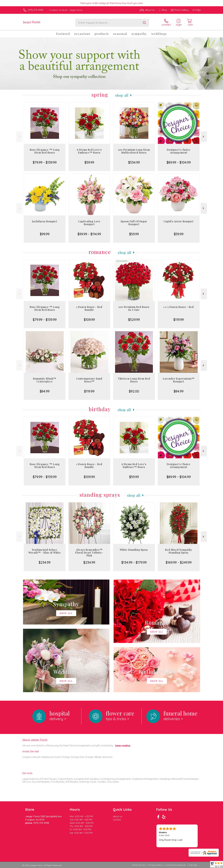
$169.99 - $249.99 (179, 562)
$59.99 (89, 162)
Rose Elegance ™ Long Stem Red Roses (45, 151)
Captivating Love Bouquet (89, 223)
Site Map (193, 865)
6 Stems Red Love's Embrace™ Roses (89, 151)
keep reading (123, 745)
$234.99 (45, 562)
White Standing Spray (134, 550)
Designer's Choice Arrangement (179, 151)
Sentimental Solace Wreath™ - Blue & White (45, 551)
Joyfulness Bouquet (45, 221)
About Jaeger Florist (35, 740)
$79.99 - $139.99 (45, 162)
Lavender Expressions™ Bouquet (179, 380)
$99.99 (45, 234)
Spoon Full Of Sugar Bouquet (134, 223)
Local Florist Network (176, 865)
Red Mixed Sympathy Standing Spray (179, 551)
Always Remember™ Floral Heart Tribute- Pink (89, 553)
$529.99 (134, 320)
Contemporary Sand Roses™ (89, 380)
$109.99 (89, 320)
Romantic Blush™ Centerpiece (45, 380)
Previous (19, 137)
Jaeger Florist (32, 22)
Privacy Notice (155, 865)
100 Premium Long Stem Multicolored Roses (134, 151)
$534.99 (134, 162)
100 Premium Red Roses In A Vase (134, 308)
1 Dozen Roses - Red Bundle (89, 308)
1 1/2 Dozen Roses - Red (179, 307)
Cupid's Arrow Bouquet (179, 221)
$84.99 (45, 391)
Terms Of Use (139, 865)
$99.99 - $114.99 (89, 234)
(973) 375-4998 (35, 10)
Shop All (122, 95)
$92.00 (134, 391)
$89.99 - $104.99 (179, 162)
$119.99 (179, 320)
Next (204, 137)
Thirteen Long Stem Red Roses (134, 380)
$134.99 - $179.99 (134, 562)
